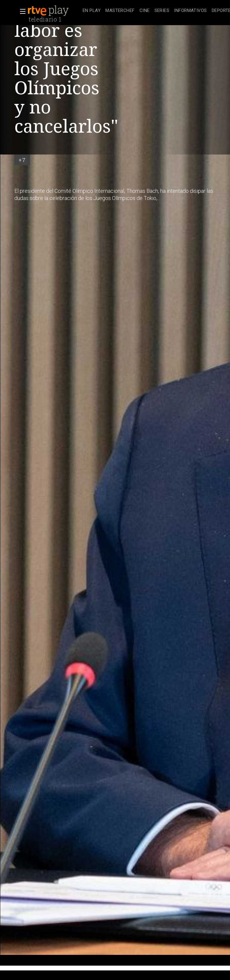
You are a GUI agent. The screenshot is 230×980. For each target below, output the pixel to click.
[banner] (54, 11)
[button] (21, 11)
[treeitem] (92, 11)
